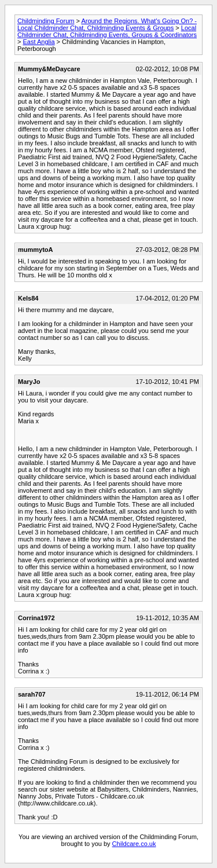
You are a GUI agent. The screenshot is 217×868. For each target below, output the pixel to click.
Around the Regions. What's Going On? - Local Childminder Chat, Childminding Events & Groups (107, 24)
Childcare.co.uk (134, 844)
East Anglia (38, 42)
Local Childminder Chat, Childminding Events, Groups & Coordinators (107, 31)
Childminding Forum (46, 21)
